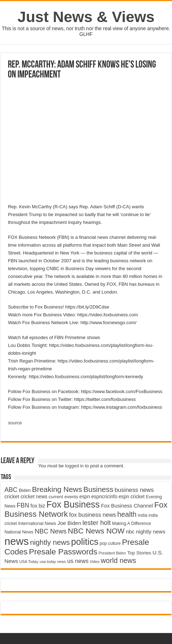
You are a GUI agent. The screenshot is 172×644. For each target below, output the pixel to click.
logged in (74, 466)
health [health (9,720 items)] (127, 514)
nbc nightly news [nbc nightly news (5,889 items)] (146, 532)
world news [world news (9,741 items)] (118, 560)
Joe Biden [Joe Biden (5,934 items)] (69, 523)
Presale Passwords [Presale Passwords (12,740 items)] (63, 552)
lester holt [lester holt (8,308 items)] (97, 523)
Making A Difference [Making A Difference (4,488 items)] (131, 524)
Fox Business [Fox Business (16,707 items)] (73, 504)
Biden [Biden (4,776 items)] (25, 490)
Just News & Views (86, 17)
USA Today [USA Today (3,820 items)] (29, 562)
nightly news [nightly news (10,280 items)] (50, 542)
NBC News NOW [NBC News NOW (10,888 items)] (96, 531)
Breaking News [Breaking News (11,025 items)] (57, 489)
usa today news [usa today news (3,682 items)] (53, 562)
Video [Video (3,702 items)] (95, 562)
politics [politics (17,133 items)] (85, 542)
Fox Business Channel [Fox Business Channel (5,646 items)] (127, 506)
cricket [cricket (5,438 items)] (12, 497)
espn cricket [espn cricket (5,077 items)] (132, 497)
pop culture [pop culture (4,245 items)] (110, 543)
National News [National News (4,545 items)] (19, 532)
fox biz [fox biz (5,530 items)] (38, 506)
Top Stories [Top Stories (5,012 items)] (139, 553)
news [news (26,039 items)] (16, 541)
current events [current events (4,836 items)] (63, 497)
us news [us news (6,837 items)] (78, 561)
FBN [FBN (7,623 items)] (23, 505)
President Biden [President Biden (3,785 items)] (112, 553)
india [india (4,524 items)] (143, 515)
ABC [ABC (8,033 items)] (11, 490)
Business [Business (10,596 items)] (98, 489)
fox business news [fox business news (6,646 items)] (93, 515)
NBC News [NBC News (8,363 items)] (50, 531)
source (15, 423)
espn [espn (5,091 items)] (85, 497)
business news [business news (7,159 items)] (134, 490)
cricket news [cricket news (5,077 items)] (34, 497)
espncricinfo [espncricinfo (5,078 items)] (104, 497)
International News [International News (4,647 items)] (37, 523)
